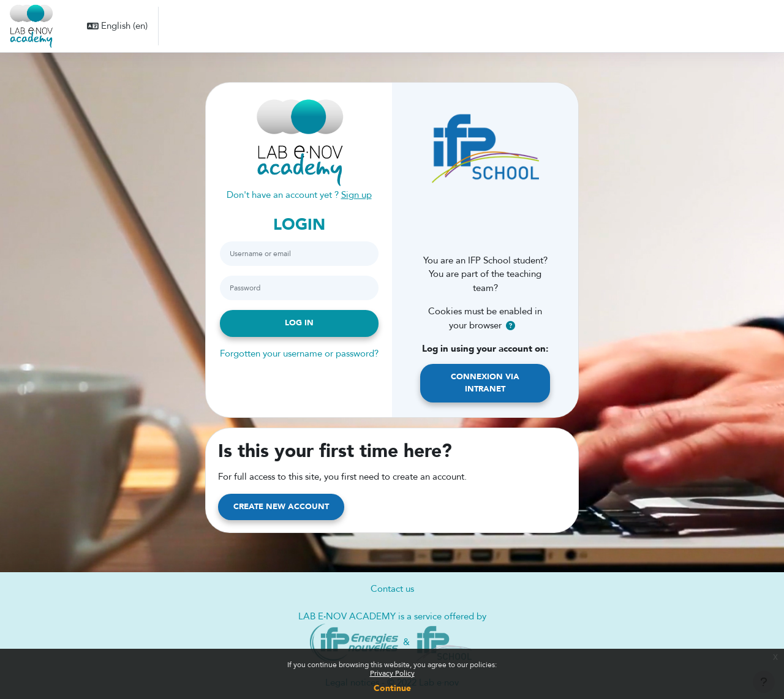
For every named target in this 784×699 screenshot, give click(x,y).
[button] (117, 26)
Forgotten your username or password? (299, 353)
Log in (299, 323)
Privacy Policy (392, 673)
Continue (392, 688)
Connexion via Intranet (485, 383)
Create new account (281, 507)
